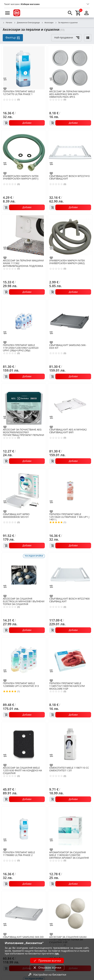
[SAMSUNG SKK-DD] (24, 913)
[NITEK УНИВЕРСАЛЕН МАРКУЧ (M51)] (24, 152)
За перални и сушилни (66, 23)
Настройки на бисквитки (47, 975)
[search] (70, 13)
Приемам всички (47, 961)
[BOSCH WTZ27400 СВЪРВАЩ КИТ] (70, 575)
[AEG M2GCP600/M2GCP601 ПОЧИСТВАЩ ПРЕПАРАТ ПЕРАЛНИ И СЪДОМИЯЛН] (24, 406)
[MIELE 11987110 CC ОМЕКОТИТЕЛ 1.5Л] (70, 744)
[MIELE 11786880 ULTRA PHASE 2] (24, 828)
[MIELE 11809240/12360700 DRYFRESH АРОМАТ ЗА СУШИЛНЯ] (70, 828)
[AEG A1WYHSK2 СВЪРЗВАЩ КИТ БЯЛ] (70, 406)
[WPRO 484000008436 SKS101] (24, 490)
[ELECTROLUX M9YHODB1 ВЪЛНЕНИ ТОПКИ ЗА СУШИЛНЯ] (24, 575)
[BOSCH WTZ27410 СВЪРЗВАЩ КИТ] (70, 152)
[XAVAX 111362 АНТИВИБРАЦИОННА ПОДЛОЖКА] (24, 237)
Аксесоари (48, 23)
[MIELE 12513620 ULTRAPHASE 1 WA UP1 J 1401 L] (70, 490)
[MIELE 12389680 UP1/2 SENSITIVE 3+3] (24, 659)
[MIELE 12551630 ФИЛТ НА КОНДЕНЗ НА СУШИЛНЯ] (24, 744)
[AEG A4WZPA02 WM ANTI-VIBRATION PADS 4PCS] (70, 67)
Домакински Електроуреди (27, 23)
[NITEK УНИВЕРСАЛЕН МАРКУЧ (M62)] (70, 237)
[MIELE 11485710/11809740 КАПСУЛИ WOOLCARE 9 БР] (70, 659)
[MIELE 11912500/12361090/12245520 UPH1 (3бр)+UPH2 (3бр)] (24, 321)
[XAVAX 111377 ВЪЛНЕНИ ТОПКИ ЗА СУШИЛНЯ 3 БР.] (70, 913)
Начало (7, 23)
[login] (86, 13)
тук (57, 953)
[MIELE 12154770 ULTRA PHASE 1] (24, 67)
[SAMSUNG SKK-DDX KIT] (70, 321)
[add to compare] (7, 79)
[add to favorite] (7, 89)
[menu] (8, 13)
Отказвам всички (47, 968)
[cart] (78, 13)
